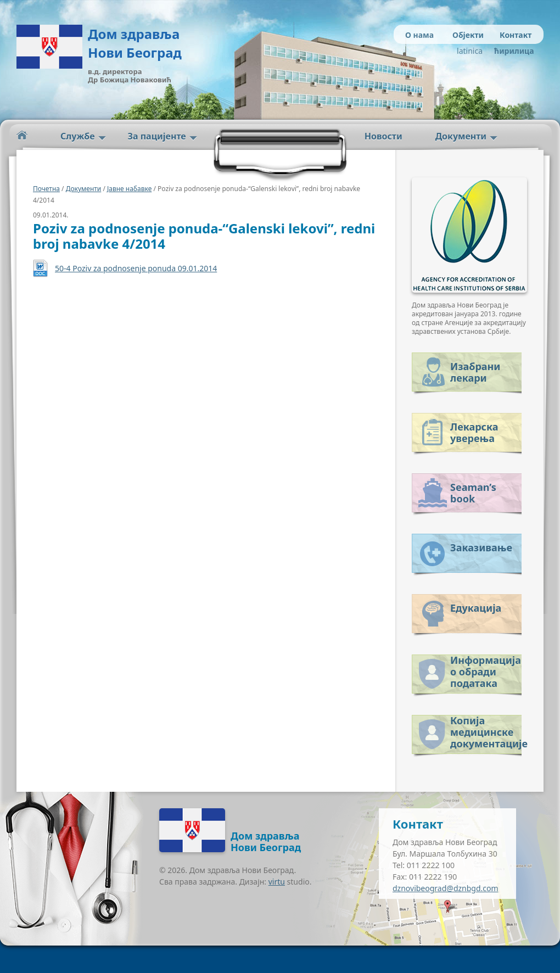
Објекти (468, 35)
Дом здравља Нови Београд (135, 43)
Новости (383, 136)
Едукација (476, 608)
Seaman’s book (473, 493)
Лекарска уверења (474, 432)
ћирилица (512, 51)
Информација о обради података (486, 670)
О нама (419, 35)
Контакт (516, 35)
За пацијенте (157, 136)
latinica (470, 51)
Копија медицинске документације (486, 730)
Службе (78, 136)
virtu (277, 882)
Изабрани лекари (475, 372)
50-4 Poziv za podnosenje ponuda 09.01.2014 (136, 268)
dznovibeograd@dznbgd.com (446, 888)
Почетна (46, 189)
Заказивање (481, 547)
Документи (461, 136)
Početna (22, 135)
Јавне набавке (129, 189)
